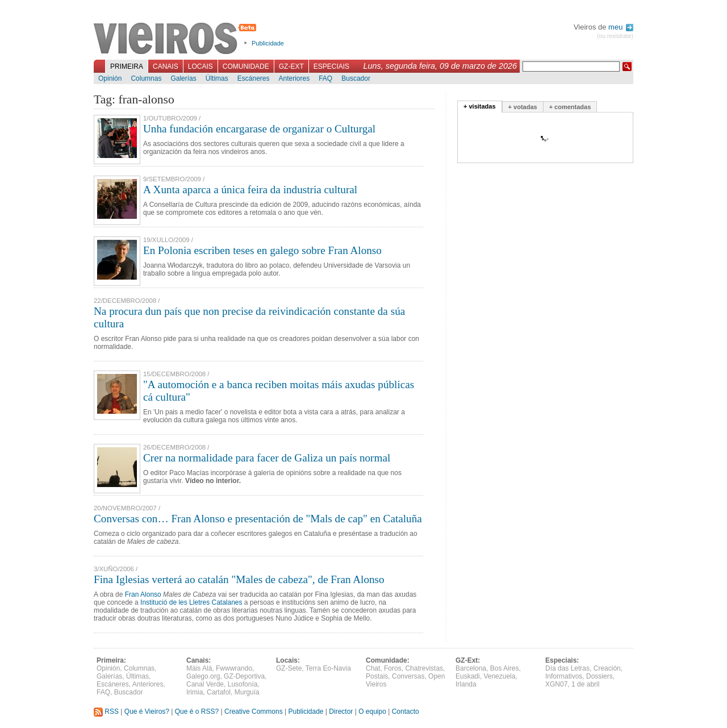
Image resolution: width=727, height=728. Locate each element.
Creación (607, 668)
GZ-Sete (289, 668)
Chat (373, 668)
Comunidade (246, 66)
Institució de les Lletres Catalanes (191, 602)
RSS (106, 712)
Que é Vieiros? (147, 712)
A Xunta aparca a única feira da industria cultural (250, 190)
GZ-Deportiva (244, 676)
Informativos (564, 676)
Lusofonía (243, 684)
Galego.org (203, 676)
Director (341, 712)
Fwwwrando (234, 668)
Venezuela (499, 676)
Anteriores (294, 78)
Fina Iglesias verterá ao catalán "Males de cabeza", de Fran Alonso (239, 579)
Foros (393, 668)
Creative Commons (254, 712)
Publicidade (268, 43)
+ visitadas (480, 106)
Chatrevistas (424, 668)
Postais (377, 676)
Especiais (331, 66)
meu (621, 27)
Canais (166, 66)
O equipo (372, 712)
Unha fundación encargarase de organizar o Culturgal (259, 129)
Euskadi (468, 676)
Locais (200, 66)
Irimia (195, 692)
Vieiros (177, 39)
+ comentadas (570, 107)
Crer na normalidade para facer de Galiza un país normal (267, 458)
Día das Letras (567, 668)
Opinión (110, 78)
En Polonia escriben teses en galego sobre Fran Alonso (262, 250)
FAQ (325, 78)
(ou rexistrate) (615, 36)
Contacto (406, 712)
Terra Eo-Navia (328, 668)
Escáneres (254, 78)
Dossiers (599, 676)
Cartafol (219, 692)
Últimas (217, 78)
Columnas (146, 78)
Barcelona (471, 668)
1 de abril (585, 684)
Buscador (356, 78)
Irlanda (466, 684)
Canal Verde (205, 684)
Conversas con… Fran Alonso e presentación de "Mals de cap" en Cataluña (258, 519)
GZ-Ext (291, 66)
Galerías (183, 78)
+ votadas (523, 107)
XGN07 (556, 684)
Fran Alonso (143, 594)
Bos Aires (505, 668)
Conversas (408, 676)
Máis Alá (199, 668)
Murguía (247, 692)
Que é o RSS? (197, 712)
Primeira (127, 66)
